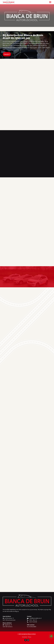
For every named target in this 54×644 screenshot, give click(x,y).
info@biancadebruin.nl (35, 636)
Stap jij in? (7, 54)
